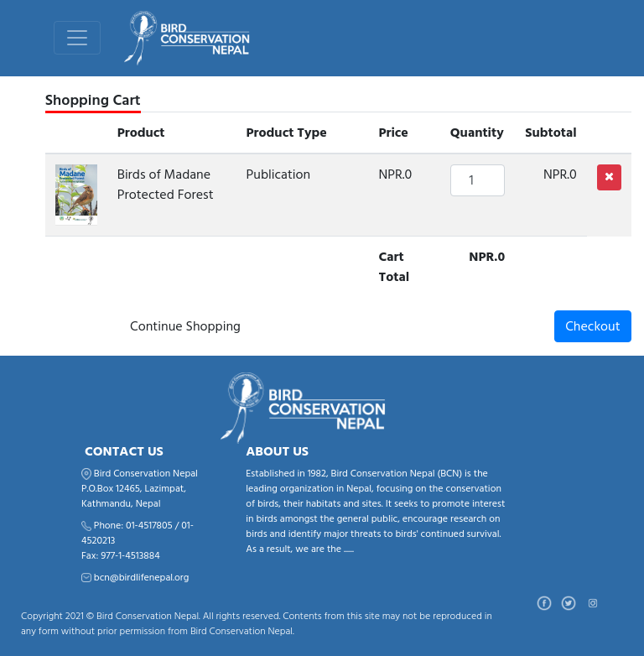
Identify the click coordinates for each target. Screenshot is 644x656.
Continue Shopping (185, 326)
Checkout (592, 326)
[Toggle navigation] (77, 38)
